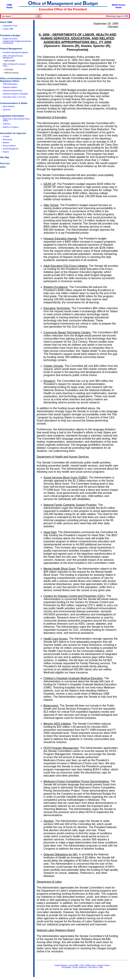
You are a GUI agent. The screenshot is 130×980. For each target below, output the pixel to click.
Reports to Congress (11, 127)
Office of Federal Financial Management (13, 57)
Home (9, 7)
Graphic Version (104, 965)
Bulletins (6, 143)
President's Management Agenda (15, 52)
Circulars (6, 136)
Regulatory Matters (10, 87)
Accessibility (66, 967)
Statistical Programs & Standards (15, 94)
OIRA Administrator (10, 84)
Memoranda (7, 140)
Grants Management (11, 149)
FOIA (82, 965)
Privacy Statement (80, 967)
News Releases (9, 106)
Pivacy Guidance (9, 146)
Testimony (7, 124)
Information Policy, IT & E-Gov (14, 97)
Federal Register (61, 965)
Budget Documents (10, 39)
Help (101, 967)
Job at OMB (74, 965)
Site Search (93, 967)
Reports (6, 152)
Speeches (7, 110)
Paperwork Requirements (13, 91)
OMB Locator (91, 965)
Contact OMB (8, 29)
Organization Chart (10, 26)
